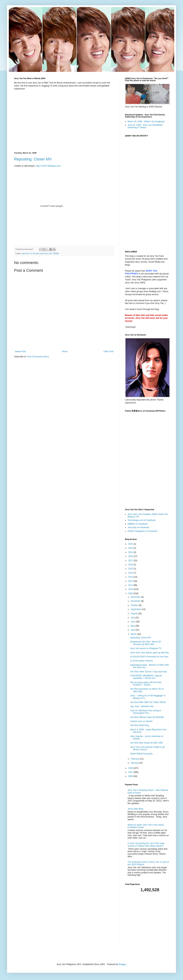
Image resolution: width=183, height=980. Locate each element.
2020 (131, 556)
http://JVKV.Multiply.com (48, 166)
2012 (131, 581)
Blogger (122, 964)
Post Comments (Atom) (38, 357)
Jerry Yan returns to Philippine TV (146, 648)
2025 (131, 544)
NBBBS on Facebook (138, 524)
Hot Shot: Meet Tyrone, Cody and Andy (149, 672)
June (133, 622)
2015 (131, 569)
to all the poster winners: (142, 661)
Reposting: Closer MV (33, 159)
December (136, 597)
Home (65, 351)
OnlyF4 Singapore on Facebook (142, 531)
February (135, 759)
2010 (131, 589)
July (133, 618)
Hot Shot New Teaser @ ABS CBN (146, 743)
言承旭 (56, 253)
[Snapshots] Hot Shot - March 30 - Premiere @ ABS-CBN (146, 643)
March (134, 634)
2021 (131, 552)
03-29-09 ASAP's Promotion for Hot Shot (149, 657)
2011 (131, 585)
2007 (131, 772)
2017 (131, 561)
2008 (131, 768)
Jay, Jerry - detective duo (142, 706)
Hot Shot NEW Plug (139, 725)
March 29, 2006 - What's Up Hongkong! (146, 122)
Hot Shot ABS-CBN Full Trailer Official (148, 702)
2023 (131, 548)
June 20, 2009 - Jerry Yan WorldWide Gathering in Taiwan (145, 126)
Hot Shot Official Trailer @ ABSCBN (147, 717)
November (136, 601)
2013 (131, 577)
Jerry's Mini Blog (135, 809)
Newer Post (20, 351)
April (133, 630)
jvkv (50, 253)
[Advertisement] (147, 920)
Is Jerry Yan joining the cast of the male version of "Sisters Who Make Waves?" (146, 845)
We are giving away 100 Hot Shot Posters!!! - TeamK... (146, 684)
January (135, 763)
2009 (131, 593)
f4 (31, 253)
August (134, 614)
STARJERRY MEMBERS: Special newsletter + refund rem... (146, 677)
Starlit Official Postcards (141, 754)
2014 (131, 573)
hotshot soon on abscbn (141, 721)
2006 (131, 776)
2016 (131, 565)
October (135, 605)
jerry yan (44, 253)
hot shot (36, 253)
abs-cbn (26, 253)
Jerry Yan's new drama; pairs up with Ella (149, 653)
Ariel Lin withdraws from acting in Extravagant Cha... (146, 712)
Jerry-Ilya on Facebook (138, 527)
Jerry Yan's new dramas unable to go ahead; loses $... (148, 748)
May (133, 626)
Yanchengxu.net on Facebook (142, 520)
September (136, 609)
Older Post (108, 351)
